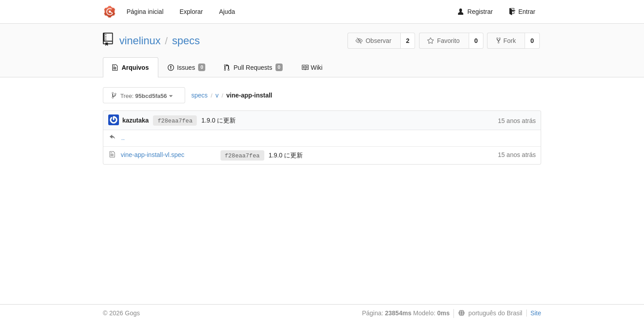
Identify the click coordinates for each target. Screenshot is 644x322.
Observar (373, 41)
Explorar (191, 12)
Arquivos (131, 68)
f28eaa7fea (175, 121)
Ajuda (227, 12)
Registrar (475, 12)
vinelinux (140, 40)
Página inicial (145, 12)
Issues (187, 68)
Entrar (522, 12)
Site (536, 313)
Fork (506, 41)
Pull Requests (253, 68)
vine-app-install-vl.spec (153, 155)
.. (123, 138)
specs (186, 40)
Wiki (312, 68)
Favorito (443, 41)
